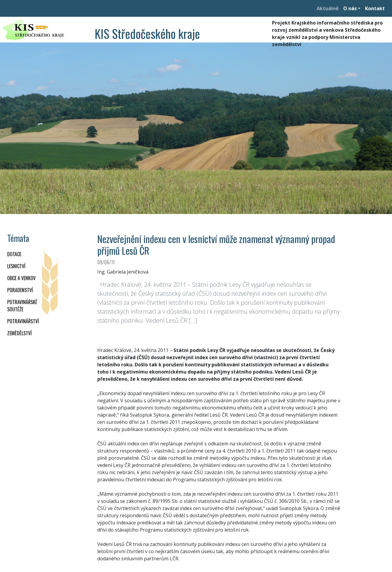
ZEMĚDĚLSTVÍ (19, 333)
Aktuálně (328, 8)
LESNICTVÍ (16, 266)
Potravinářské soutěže (22, 306)
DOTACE (14, 254)
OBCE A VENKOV (21, 278)
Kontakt (375, 8)
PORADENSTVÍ (20, 290)
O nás (350, 8)
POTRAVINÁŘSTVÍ (23, 321)
